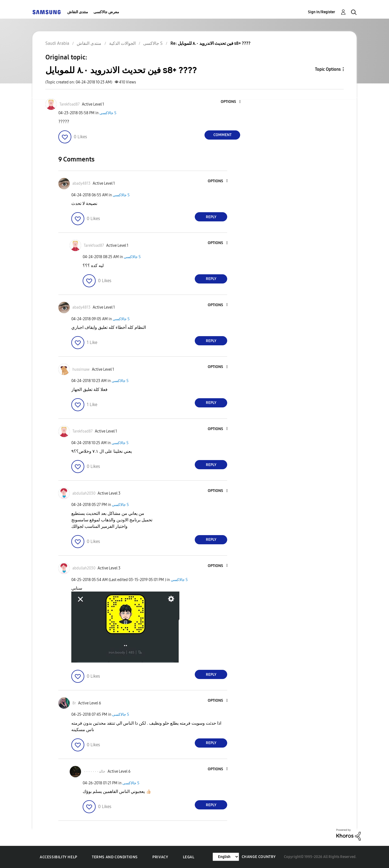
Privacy (160, 857)
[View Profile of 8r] (74, 703)
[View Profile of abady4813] (81, 183)
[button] (231, 102)
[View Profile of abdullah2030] (84, 493)
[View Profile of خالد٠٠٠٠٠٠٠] (95, 771)
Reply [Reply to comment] (211, 217)
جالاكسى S (108, 113)
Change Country (259, 857)
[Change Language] (226, 857)
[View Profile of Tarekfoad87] (70, 104)
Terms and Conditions (115, 857)
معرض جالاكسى (106, 12)
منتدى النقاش (78, 12)
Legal (189, 857)
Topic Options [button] (328, 69)
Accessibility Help (58, 857)
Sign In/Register (322, 12)
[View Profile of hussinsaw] (81, 369)
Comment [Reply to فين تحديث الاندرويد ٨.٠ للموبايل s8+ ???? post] (222, 135)
